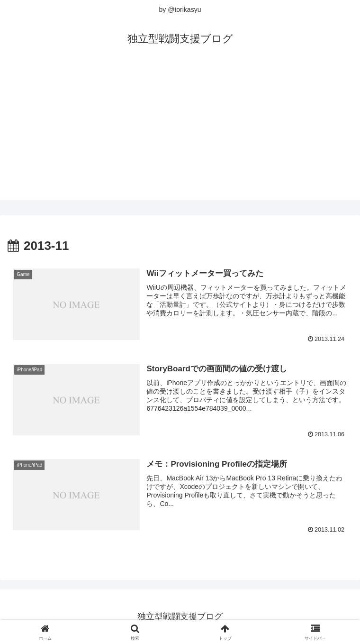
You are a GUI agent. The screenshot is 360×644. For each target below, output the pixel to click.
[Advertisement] (180, 134)
